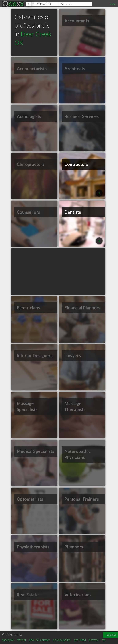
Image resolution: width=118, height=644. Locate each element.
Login (113, 4)
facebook (8, 640)
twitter (22, 640)
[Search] (76, 4)
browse (94, 640)
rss (104, 640)
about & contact (39, 640)
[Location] (42, 4)
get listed (80, 640)
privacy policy (62, 640)
